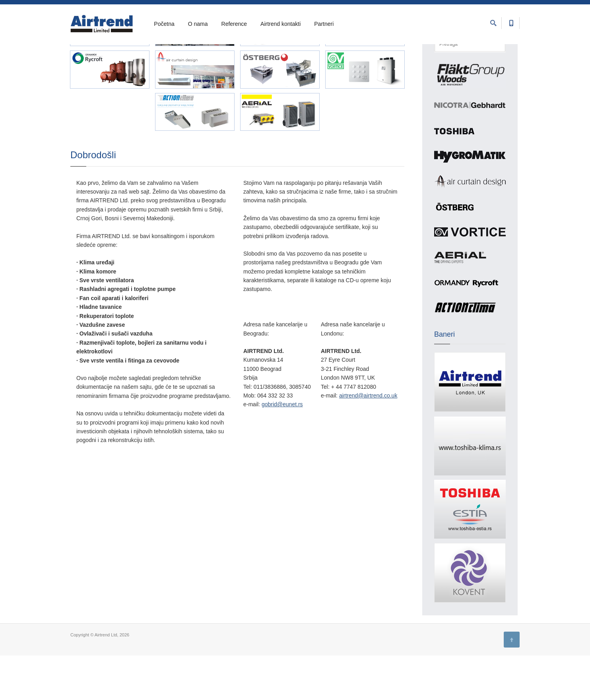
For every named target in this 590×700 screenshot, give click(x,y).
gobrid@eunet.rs (282, 449)
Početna (164, 24)
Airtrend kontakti (280, 24)
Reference (234, 24)
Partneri (324, 24)
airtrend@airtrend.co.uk (368, 440)
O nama (198, 24)
